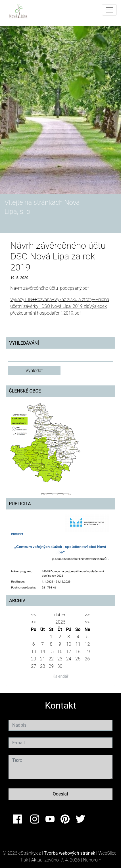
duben (60, 615)
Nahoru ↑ (92, 860)
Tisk (24, 860)
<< (34, 615)
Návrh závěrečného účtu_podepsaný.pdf (49, 288)
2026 (60, 622)
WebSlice (107, 853)
